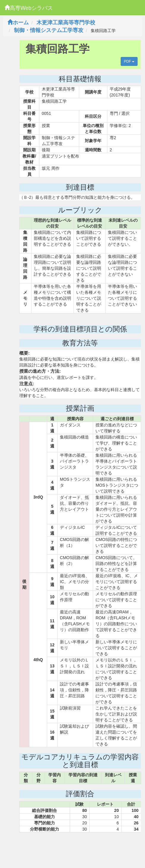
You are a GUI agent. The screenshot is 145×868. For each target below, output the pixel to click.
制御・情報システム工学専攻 (49, 30)
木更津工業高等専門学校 (66, 23)
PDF (129, 61)
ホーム (18, 23)
